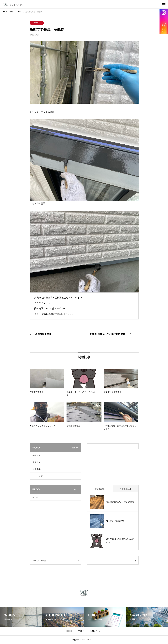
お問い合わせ (96, 631)
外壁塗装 (37, 455)
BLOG (37, 23)
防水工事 (37, 469)
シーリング (38, 476)
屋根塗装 (37, 462)
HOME (69, 631)
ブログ (81, 631)
